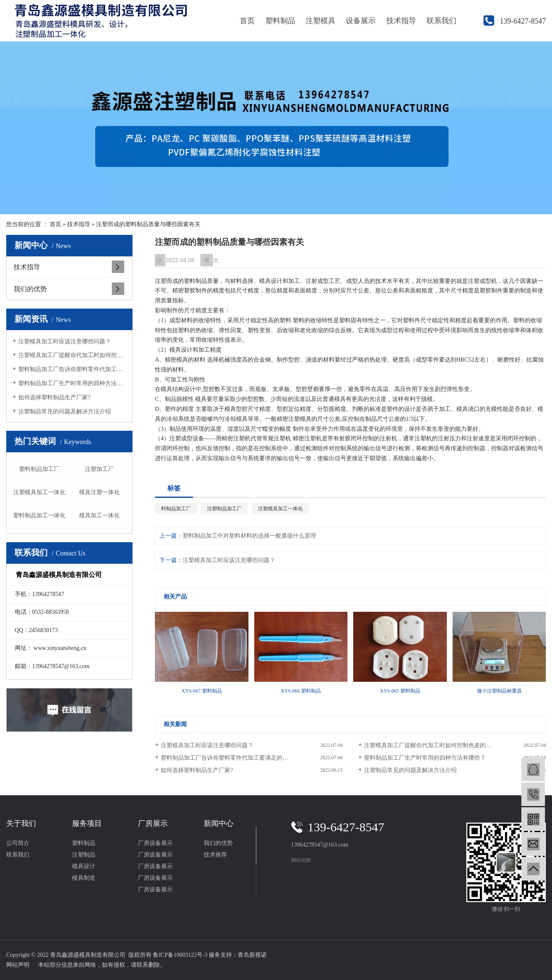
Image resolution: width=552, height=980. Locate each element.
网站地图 (301, 860)
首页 (247, 21)
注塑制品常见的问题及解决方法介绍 (65, 412)
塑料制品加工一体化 (39, 515)
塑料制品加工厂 (39, 469)
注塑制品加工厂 (224, 509)
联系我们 (441, 21)
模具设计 (84, 866)
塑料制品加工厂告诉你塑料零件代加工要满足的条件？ (72, 369)
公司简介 (18, 843)
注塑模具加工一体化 (39, 492)
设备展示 (361, 21)
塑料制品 (280, 21)
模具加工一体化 (99, 515)
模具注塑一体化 (99, 492)
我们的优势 (30, 289)
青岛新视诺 (252, 955)
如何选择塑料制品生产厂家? (54, 397)
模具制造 (84, 878)
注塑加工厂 (99, 469)
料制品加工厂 (176, 509)
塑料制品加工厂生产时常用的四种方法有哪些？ (72, 383)
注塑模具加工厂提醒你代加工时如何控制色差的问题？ (72, 355)
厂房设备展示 (155, 843)
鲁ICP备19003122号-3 (180, 955)
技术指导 (401, 21)
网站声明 (18, 965)
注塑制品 (84, 855)
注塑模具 (321, 21)
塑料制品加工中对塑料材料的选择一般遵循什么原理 (249, 536)
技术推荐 (215, 855)
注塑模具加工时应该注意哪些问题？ (65, 342)
